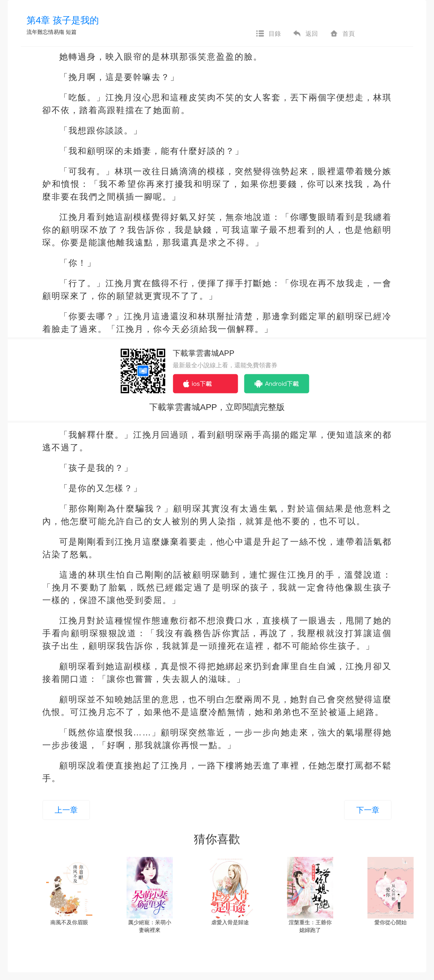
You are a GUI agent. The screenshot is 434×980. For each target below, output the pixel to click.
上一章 (66, 810)
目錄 (268, 34)
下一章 (368, 810)
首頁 (342, 34)
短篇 (71, 32)
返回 (305, 34)
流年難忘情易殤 (45, 32)
